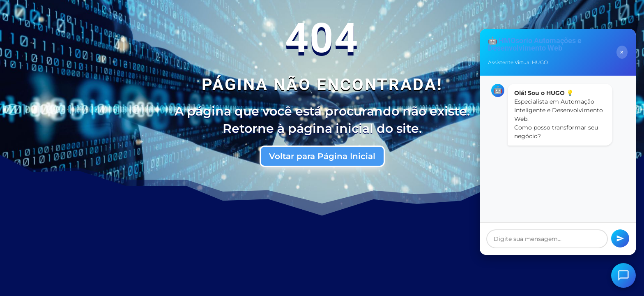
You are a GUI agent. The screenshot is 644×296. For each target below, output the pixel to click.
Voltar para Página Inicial (322, 156)
